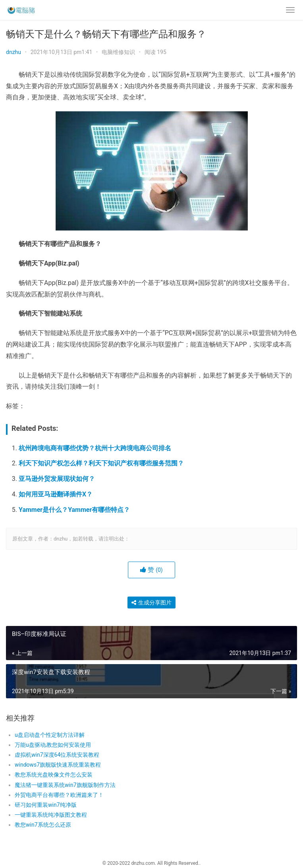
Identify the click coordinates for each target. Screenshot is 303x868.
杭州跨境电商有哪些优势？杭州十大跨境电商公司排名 (95, 448)
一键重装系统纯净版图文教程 (51, 815)
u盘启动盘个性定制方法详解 (50, 735)
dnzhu (14, 52)
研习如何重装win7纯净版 (46, 805)
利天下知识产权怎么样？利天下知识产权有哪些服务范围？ (101, 463)
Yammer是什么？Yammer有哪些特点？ (74, 510)
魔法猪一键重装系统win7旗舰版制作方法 (65, 785)
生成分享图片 (151, 603)
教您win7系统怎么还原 (43, 825)
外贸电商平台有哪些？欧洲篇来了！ (59, 795)
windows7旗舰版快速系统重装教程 (58, 765)
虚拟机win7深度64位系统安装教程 (57, 755)
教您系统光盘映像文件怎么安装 (54, 775)
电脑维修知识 (118, 52)
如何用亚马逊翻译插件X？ (56, 494)
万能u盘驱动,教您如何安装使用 (53, 745)
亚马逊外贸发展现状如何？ (57, 479)
